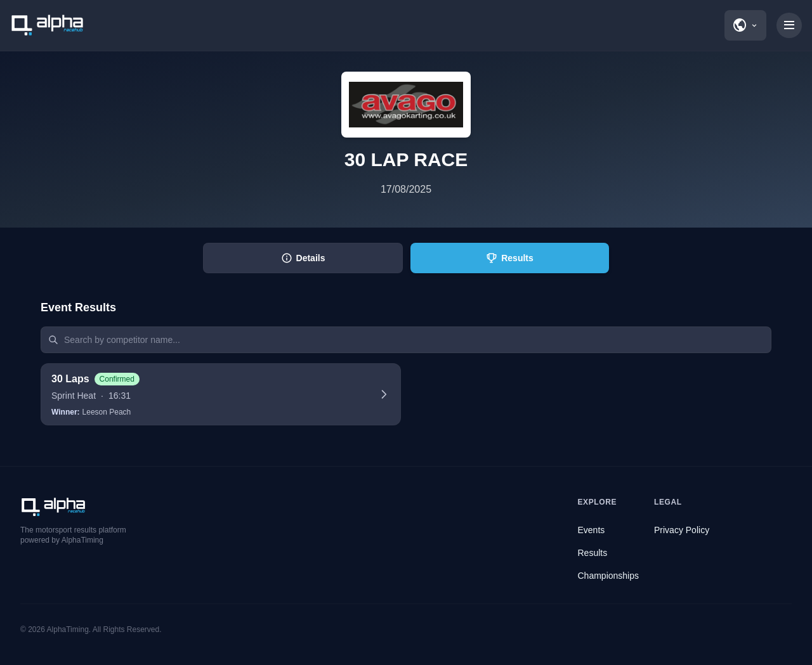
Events (592, 530)
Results (593, 553)
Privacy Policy (682, 530)
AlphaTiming (68, 629)
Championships (609, 576)
